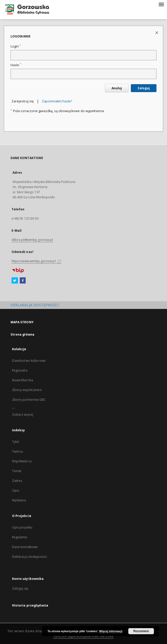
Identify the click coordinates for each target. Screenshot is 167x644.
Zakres (17, 481)
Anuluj (117, 88)
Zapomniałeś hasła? (57, 101)
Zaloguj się (20, 588)
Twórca (18, 451)
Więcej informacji (111, 631)
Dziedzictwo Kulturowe (29, 361)
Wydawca (19, 500)
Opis (16, 490)
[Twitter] (15, 281)
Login (16, 46)
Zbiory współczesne (27, 390)
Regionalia (20, 370)
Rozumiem (141, 631)
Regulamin (20, 537)
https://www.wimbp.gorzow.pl (36, 261)
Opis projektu (22, 527)
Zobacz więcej (23, 414)
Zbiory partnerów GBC (29, 400)
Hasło (16, 65)
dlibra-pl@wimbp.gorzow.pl (32, 240)
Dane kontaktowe (25, 547)
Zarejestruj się (23, 101)
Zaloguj (144, 88)
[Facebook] (23, 281)
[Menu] (161, 4)
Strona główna (23, 334)
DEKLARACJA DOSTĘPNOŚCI (35, 305)
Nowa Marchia (23, 380)
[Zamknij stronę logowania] (157, 32)
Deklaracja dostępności (30, 557)
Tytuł (16, 442)
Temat (17, 471)
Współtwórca (22, 461)
